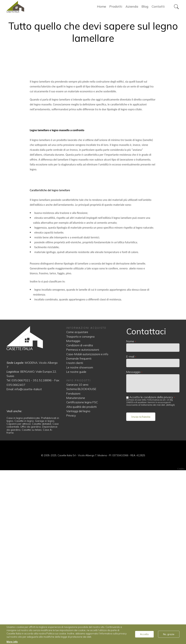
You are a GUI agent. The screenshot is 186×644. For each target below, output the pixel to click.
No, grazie (169, 634)
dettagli (170, 578)
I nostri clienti (75, 536)
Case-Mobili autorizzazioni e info (87, 528)
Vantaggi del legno (78, 585)
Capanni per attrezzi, (19, 597)
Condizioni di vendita (80, 519)
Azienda (132, 7)
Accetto (144, 634)
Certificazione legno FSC (82, 576)
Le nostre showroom (80, 541)
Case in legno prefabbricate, (24, 592)
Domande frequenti (79, 532)
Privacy (71, 589)
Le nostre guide (76, 545)
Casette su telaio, (32, 603)
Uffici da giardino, (31, 600)
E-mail (130, 530)
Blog (145, 7)
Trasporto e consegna (80, 510)
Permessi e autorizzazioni (83, 523)
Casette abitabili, (42, 597)
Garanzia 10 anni (77, 558)
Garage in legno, (45, 594)
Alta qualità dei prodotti (81, 580)
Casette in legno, (25, 594)
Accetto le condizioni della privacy (151, 571)
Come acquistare (77, 506)
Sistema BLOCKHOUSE (81, 563)
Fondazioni (73, 567)
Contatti (158, 7)
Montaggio (73, 514)
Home (26, 7)
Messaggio (133, 545)
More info (12, 642)
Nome (130, 515)
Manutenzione (76, 571)
